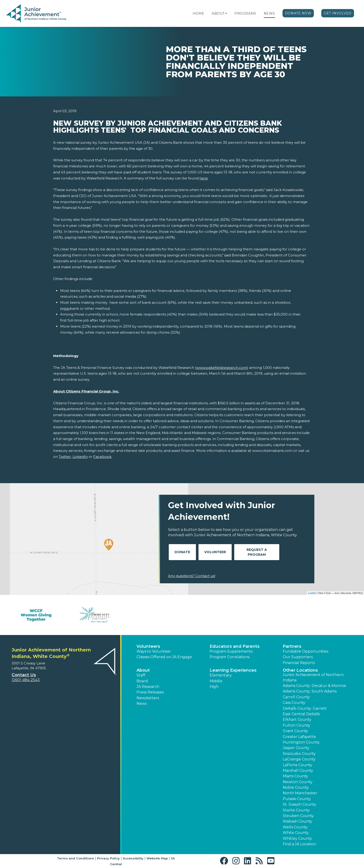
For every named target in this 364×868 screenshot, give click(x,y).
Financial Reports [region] (299, 663)
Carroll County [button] (296, 697)
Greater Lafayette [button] (299, 737)
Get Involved (338, 13)
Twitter (65, 457)
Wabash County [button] (297, 821)
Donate (182, 552)
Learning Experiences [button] (233, 670)
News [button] (142, 704)
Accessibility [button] (133, 858)
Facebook (102, 457)
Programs (245, 13)
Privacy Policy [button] (108, 858)
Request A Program (257, 552)
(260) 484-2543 (26, 680)
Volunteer (215, 552)
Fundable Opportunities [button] (305, 651)
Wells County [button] (295, 827)
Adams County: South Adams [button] (310, 691)
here (204, 178)
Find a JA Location (299, 844)
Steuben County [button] (298, 816)
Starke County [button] (296, 810)
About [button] (143, 670)
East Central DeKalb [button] (301, 714)
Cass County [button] (294, 703)
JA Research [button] (148, 687)
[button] (226, 13)
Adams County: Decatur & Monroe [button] (314, 686)
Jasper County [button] (296, 748)
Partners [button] (292, 646)
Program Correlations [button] (230, 657)
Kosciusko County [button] (299, 754)
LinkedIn (80, 457)
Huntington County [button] (301, 742)
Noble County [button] (296, 787)
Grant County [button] (295, 731)
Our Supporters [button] (298, 657)
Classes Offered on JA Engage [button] (164, 657)
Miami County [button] (295, 776)
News (269, 13)
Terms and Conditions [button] (76, 858)
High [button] (214, 687)
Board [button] (142, 681)
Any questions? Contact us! (192, 576)
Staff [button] (141, 675)
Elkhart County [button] (297, 720)
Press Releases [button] (150, 692)
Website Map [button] (157, 858)
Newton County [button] (298, 782)
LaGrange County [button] (299, 759)
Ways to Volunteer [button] (154, 651)
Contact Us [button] (24, 675)
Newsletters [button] (148, 698)
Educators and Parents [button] (235, 646)
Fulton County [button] (296, 725)
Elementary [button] (221, 675)
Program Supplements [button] (231, 651)
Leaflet (312, 593)
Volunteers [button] (148, 646)
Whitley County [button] (297, 838)
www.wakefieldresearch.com (222, 368)
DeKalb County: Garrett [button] (305, 708)
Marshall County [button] (298, 771)
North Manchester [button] (300, 793)
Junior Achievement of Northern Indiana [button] (313, 677)
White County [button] (296, 833)
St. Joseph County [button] (299, 804)
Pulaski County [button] (297, 799)
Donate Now (298, 13)
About (218, 13)
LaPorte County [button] (297, 765)
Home (198, 13)
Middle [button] (216, 681)
